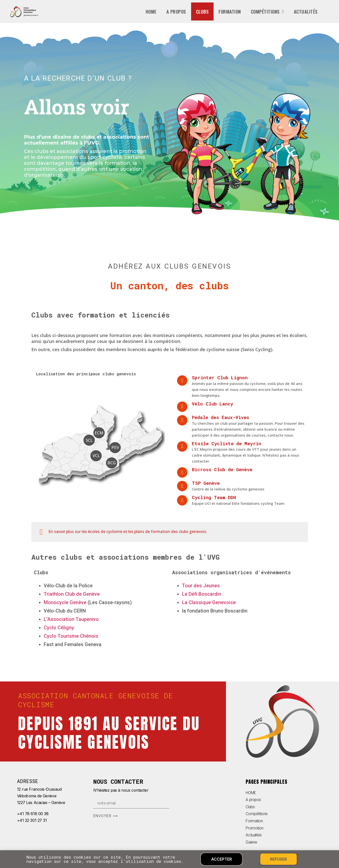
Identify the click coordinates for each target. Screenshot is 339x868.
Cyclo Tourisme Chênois (71, 636)
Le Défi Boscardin (202, 594)
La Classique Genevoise (209, 602)
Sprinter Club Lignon (220, 377)
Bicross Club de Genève (222, 469)
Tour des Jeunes (201, 586)
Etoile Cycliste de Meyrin (227, 443)
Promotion (254, 828)
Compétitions (267, 11)
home (151, 11)
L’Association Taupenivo (71, 619)
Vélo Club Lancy (212, 404)
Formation (230, 11)
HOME (251, 793)
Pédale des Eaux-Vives (220, 417)
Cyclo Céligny (59, 628)
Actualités (306, 11)
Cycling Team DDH (214, 497)
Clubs (202, 11)
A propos (176, 11)
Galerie (251, 842)
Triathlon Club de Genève (72, 594)
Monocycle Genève (65, 602)
